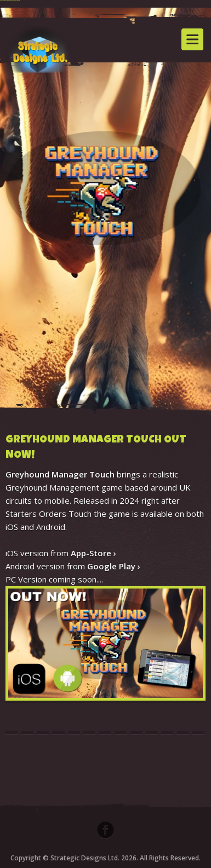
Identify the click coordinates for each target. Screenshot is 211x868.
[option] (105, 211)
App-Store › (93, 553)
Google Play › (114, 566)
